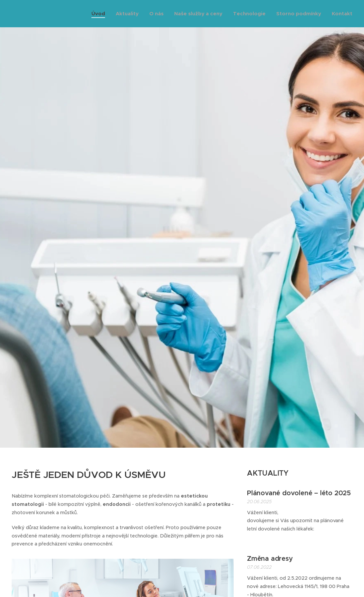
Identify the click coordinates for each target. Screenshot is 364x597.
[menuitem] (100, 14)
